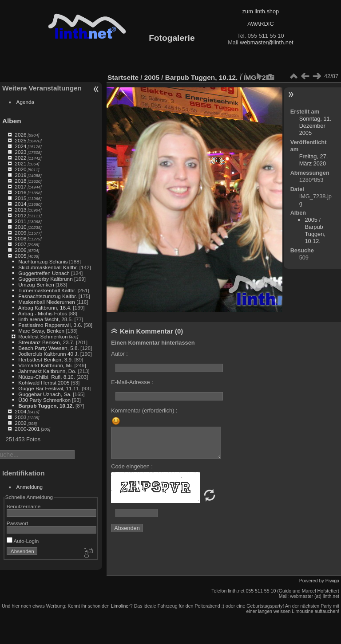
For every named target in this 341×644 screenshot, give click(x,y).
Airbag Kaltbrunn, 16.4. (45, 308)
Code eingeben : (132, 466)
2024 (20, 146)
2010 (20, 227)
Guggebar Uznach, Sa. (45, 394)
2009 (20, 233)
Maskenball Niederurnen (47, 302)
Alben (12, 121)
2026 (20, 135)
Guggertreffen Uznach (44, 273)
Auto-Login (23, 541)
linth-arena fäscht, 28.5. (46, 319)
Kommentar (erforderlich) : (144, 410)
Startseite (123, 77)
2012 (20, 215)
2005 (20, 256)
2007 (20, 244)
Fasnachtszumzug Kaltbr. (48, 296)
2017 (20, 187)
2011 (20, 221)
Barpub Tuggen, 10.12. (46, 406)
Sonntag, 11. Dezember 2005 (315, 126)
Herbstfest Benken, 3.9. (46, 359)
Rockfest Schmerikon (43, 336)
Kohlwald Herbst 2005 (44, 383)
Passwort (17, 523)
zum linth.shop (261, 11)
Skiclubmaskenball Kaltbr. (48, 267)
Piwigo (332, 581)
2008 (20, 238)
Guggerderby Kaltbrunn (45, 279)
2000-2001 (27, 429)
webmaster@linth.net (266, 42)
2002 (20, 423)
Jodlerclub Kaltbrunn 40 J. (48, 354)
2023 (20, 152)
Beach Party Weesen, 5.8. (48, 348)
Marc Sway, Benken (41, 331)
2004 (20, 411)
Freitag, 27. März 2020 (314, 160)
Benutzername (24, 506)
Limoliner (121, 606)
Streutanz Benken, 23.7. (46, 342)
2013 (20, 210)
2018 (20, 181)
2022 (20, 158)
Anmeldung (30, 487)
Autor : (119, 354)
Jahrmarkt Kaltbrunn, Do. (47, 371)
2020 (20, 169)
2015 (20, 198)
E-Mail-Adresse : (132, 382)
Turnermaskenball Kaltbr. (47, 290)
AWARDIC (260, 24)
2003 (20, 417)
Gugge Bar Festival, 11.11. (49, 388)
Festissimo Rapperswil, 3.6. (50, 325)
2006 (20, 250)
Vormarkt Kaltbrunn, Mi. (46, 365)
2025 (20, 140)
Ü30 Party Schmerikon (44, 400)
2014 (20, 204)
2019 (20, 175)
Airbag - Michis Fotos (43, 313)
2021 (20, 163)
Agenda (26, 102)
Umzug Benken (36, 285)
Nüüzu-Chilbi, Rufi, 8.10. (47, 377)
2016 (20, 192)
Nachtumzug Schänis (43, 261)
